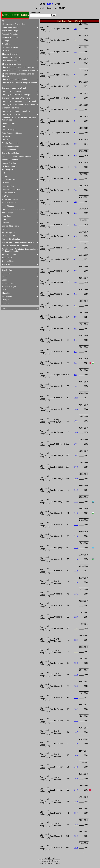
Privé (4, 290)
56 (75, 109)
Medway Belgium (9, 203)
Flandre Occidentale (10, 143)
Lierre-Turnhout (8, 193)
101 (76, 386)
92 (75, 305)
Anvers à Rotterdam (10, 34)
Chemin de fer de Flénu (12, 64)
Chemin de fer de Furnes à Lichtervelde (18, 67)
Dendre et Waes (9, 123)
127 (76, 651)
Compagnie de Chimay (11, 91)
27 (75, 52)
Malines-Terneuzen (10, 199)
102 (76, 398)
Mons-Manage (8, 206)
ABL (4, 21)
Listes (4, 309)
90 (75, 282)
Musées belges (8, 283)
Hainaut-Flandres (9, 163)
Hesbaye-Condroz (9, 166)
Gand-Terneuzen (9, 150)
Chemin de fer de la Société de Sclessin (18, 70)
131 (76, 698)
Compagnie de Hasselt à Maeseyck (17, 95)
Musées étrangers (9, 286)
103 (76, 409)
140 (76, 755)
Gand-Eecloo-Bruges (11, 146)
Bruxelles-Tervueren (10, 47)
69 (75, 156)
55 (75, 98)
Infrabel (5, 176)
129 (76, 675)
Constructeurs (8, 270)
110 (76, 490)
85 (75, 236)
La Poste (6, 183)
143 (76, 778)
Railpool (5, 223)
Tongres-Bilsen (8, 261)
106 (76, 444)
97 (75, 352)
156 (76, 801)
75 (75, 179)
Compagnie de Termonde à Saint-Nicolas (19, 104)
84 (75, 225)
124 (76, 628)
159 (76, 836)
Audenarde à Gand (10, 37)
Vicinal (5, 277)
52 (75, 75)
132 (76, 709)
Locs (50, 4)
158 (76, 825)
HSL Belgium (7, 170)
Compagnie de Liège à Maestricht (16, 98)
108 (76, 467)
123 (76, 617)
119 (76, 571)
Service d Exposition (10, 226)
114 (76, 525)
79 (75, 202)
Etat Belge (6, 140)
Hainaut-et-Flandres (10, 160)
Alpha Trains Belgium (11, 27)
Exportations (7, 296)
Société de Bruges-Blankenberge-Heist (18, 242)
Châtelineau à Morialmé (12, 61)
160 (76, 848)
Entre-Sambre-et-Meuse (12, 133)
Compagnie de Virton (11, 108)
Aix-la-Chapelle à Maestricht (14, 24)
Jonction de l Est (9, 179)
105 (76, 432)
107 (76, 455)
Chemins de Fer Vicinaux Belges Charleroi (19, 83)
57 (75, 121)
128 (76, 663)
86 (75, 248)
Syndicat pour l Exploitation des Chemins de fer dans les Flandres (20, 250)
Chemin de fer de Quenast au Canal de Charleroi (18, 75)
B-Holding (6, 44)
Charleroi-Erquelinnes (11, 57)
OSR (4, 219)
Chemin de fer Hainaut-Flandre (15, 79)
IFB (3, 173)
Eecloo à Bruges (9, 130)
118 (76, 559)
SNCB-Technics (8, 236)
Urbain (5, 280)
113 (76, 513)
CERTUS (6, 51)
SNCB (5, 229)
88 (75, 271)
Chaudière (6, 293)
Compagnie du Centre (11, 114)
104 (76, 421)
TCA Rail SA (7, 258)
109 (76, 478)
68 (75, 144)
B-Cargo (5, 41)
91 (75, 294)
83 (75, 213)
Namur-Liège (7, 213)
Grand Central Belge (10, 153)
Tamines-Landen (9, 254)
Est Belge (6, 136)
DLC (4, 126)
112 (76, 502)
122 (76, 605)
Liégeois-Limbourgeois (11, 189)
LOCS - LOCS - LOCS (15, 15)
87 (75, 259)
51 (75, 63)
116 (76, 548)
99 (75, 375)
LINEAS (5, 196)
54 (75, 86)
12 (75, 40)
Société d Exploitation (11, 239)
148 (76, 790)
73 (75, 167)
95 (75, 329)
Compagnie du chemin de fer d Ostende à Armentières (19, 119)
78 (75, 190)
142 (76, 767)
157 (76, 813)
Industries (6, 273)
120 (76, 582)
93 (75, 317)
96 (75, 340)
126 (76, 640)
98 (75, 363)
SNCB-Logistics (8, 232)
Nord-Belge (7, 216)
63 (75, 132)
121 (76, 594)
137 (76, 732)
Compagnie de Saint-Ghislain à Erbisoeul (19, 101)
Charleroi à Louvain (10, 54)
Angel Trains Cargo (10, 31)
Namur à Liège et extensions (14, 209)
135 (76, 721)
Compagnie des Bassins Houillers (16, 111)
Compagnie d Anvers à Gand (14, 88)
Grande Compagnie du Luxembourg (17, 156)
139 (76, 744)
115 (76, 536)
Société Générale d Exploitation (15, 246)
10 (75, 29)
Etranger (6, 300)
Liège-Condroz (8, 186)
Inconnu (5, 303)
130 (76, 686)
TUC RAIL (6, 264)
